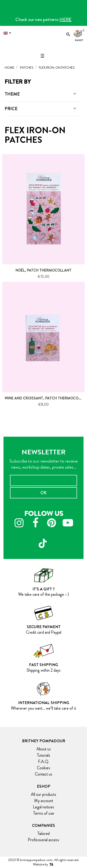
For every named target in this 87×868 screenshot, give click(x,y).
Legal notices (43, 807)
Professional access (43, 840)
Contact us (43, 774)
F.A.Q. (44, 762)
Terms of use (44, 813)
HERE (66, 19)
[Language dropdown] (8, 33)
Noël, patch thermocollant (43, 270)
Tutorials (43, 755)
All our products (43, 794)
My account (44, 801)
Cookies (43, 768)
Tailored (43, 834)
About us (44, 749)
